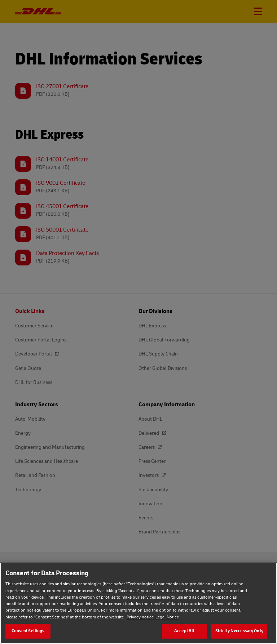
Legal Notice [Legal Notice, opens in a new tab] (167, 617)
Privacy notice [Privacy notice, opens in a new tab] (140, 617)
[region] (138, 603)
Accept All (184, 631)
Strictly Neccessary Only (239, 631)
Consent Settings (28, 631)
